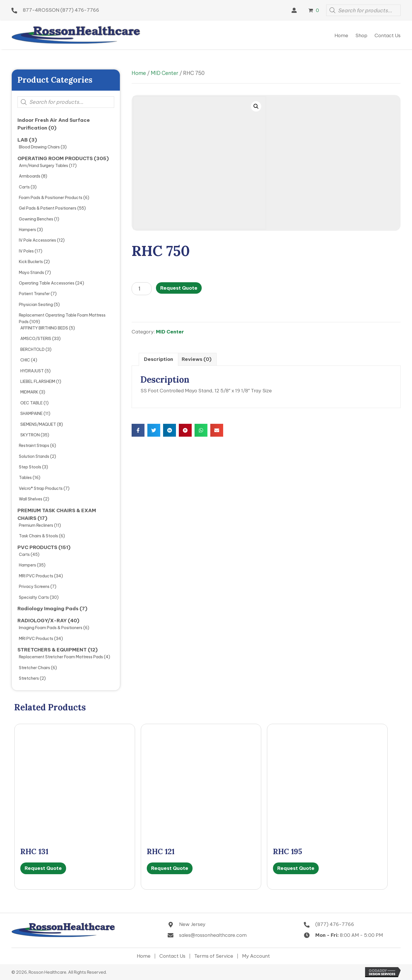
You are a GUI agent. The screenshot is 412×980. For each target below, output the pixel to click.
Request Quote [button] (43, 868)
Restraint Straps (34, 446)
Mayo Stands (31, 273)
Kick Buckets (31, 262)
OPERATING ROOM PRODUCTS (55, 158)
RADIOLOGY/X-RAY (42, 621)
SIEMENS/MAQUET (38, 424)
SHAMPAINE (31, 414)
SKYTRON (30, 435)
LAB (23, 140)
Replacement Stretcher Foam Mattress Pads (61, 657)
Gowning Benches (36, 219)
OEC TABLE (31, 403)
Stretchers (29, 678)
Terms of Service (214, 956)
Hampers (27, 230)
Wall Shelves (31, 499)
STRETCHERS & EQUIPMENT (52, 650)
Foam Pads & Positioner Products (51, 198)
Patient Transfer (34, 294)
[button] (294, 10)
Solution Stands (34, 456)
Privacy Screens (34, 587)
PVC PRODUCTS (37, 547)
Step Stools (30, 467)
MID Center (165, 73)
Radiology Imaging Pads (48, 609)
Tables (25, 478)
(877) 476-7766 (335, 924)
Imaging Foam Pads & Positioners (51, 628)
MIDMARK (29, 392)
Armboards (30, 176)
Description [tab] (159, 359)
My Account (256, 956)
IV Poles (26, 251)
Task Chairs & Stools (38, 536)
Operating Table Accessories (47, 283)
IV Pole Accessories (37, 240)
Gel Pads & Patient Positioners (48, 208)
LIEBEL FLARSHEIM (38, 381)
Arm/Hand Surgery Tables (43, 166)
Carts (24, 187)
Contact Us (172, 956)
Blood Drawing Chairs (39, 147)
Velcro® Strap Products (41, 488)
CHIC (25, 360)
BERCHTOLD (32, 349)
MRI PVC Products (36, 576)
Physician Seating (36, 305)
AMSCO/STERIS (36, 339)
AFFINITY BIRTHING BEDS (44, 328)
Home (139, 73)
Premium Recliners (36, 525)
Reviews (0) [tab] (197, 359)
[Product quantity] (142, 289)
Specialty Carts (34, 597)
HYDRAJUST (32, 371)
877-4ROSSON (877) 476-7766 (61, 10)
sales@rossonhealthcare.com (213, 935)
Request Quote (179, 288)
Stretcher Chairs (34, 668)
